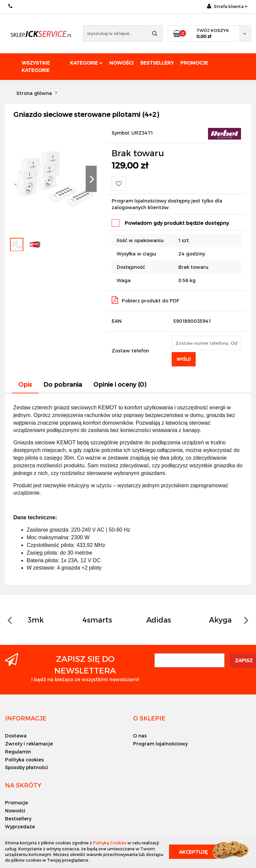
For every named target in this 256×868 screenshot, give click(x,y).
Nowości (121, 63)
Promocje (194, 63)
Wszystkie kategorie (36, 66)
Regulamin (18, 752)
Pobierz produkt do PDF (145, 300)
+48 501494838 (11, 6)
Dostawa (16, 736)
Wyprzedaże (20, 827)
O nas (140, 736)
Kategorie (86, 63)
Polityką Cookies (110, 843)
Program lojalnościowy (160, 744)
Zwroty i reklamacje (29, 744)
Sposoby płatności (26, 767)
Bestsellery (157, 63)
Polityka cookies (24, 760)
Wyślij (184, 359)
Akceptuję (193, 852)
